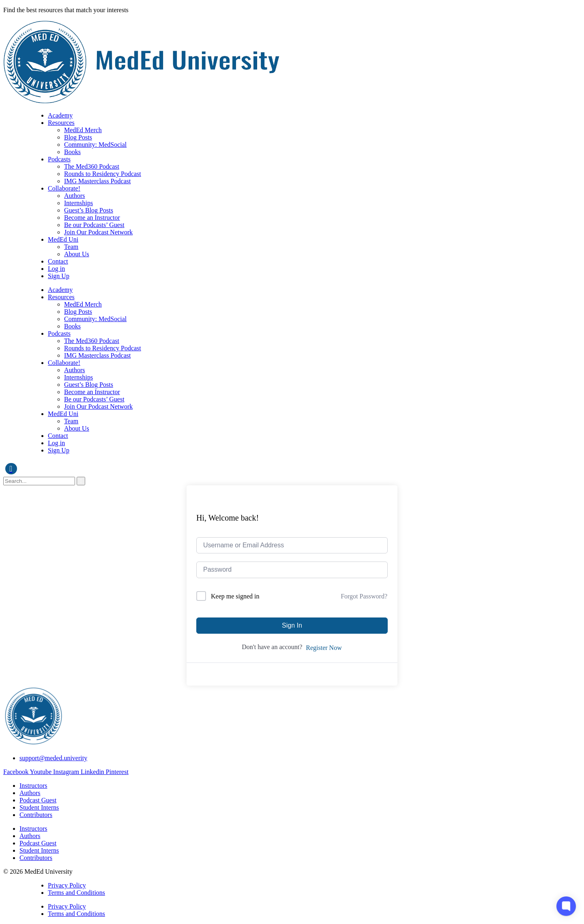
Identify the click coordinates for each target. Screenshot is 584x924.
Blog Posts (78, 137)
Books (72, 152)
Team (71, 247)
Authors (75, 196)
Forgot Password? (364, 596)
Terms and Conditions (76, 893)
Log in (56, 269)
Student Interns (39, 807)
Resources (61, 123)
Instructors (33, 786)
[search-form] (39, 481)
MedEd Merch (83, 130)
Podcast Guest (38, 800)
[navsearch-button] (11, 469)
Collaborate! (64, 188)
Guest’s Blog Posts (89, 210)
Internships (78, 203)
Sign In (292, 625)
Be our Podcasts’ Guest (94, 225)
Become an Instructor (92, 218)
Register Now (324, 648)
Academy (60, 115)
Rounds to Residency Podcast (103, 174)
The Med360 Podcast (92, 166)
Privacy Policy (67, 885)
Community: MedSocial (95, 145)
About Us (77, 254)
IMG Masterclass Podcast (97, 181)
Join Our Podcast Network (98, 232)
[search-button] (81, 481)
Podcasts (59, 159)
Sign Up (59, 276)
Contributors (36, 815)
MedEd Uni (63, 239)
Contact (58, 261)
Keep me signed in (235, 596)
